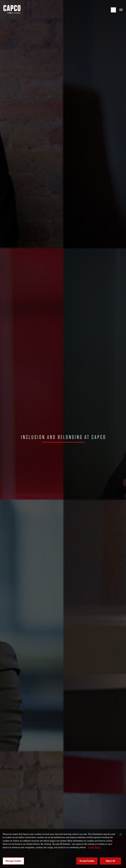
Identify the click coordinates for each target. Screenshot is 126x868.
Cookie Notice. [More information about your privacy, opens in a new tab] (94, 847)
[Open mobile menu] (121, 10)
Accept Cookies (87, 861)
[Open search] (113, 10)
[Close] (121, 835)
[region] (63, 849)
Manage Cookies (13, 861)
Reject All (110, 861)
